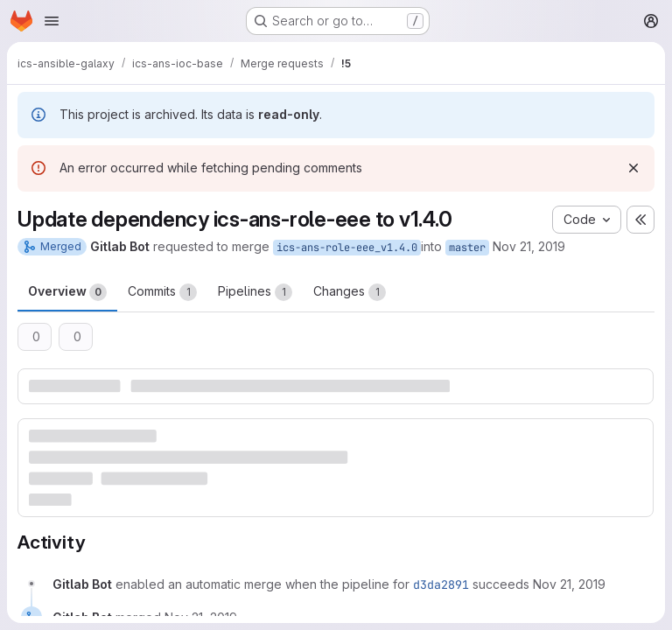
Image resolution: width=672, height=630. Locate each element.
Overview (67, 292)
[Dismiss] (633, 168)
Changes (350, 292)
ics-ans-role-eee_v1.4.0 (347, 248)
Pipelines (255, 292)
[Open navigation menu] (52, 21)
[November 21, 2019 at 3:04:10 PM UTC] (569, 584)
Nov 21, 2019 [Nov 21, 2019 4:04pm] (529, 246)
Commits (162, 292)
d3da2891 (441, 584)
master (467, 248)
